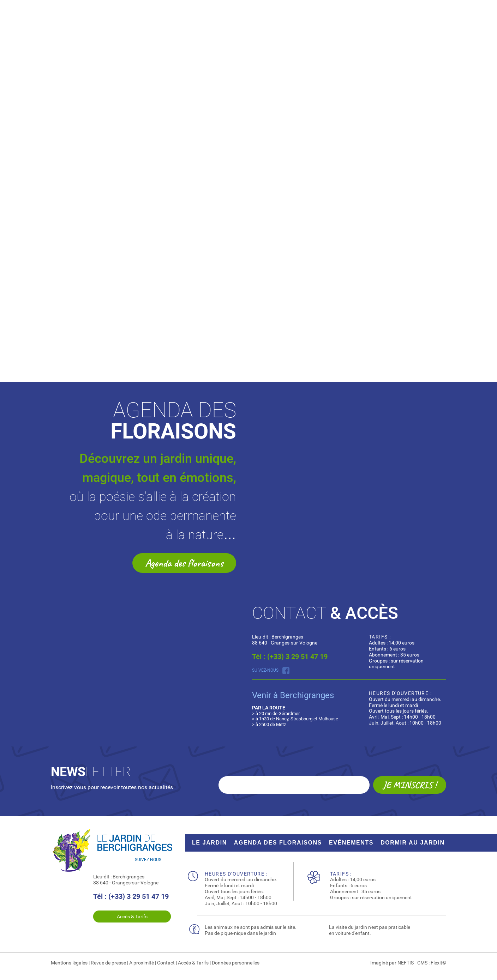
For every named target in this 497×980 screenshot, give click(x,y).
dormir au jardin (412, 843)
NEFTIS (406, 963)
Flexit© (438, 963)
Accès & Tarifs (132, 917)
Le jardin (209, 843)
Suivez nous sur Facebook (286, 671)
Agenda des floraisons (184, 563)
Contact (166, 963)
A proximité (142, 963)
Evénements (351, 843)
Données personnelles (236, 963)
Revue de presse (108, 963)
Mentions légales (69, 963)
